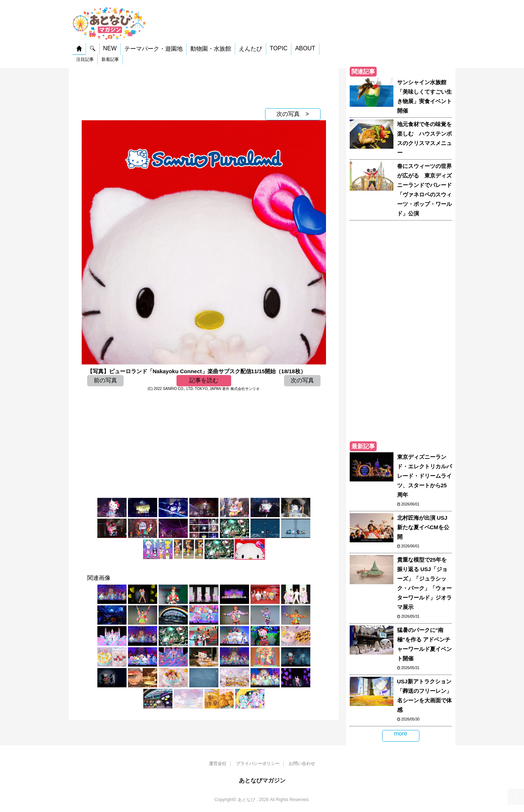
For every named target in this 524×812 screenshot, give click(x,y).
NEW (110, 48)
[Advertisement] (204, 86)
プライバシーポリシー (258, 764)
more (400, 733)
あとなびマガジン (262, 780)
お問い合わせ (302, 764)
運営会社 (218, 764)
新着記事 (110, 59)
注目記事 (85, 59)
